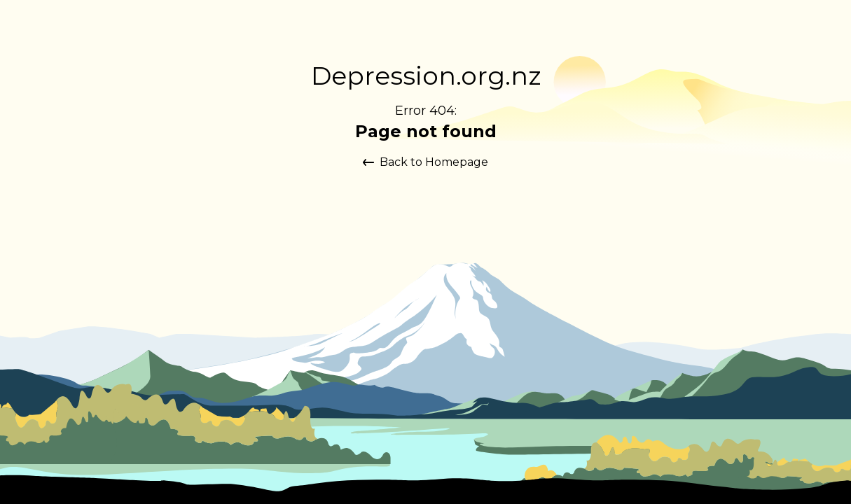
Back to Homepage (425, 162)
